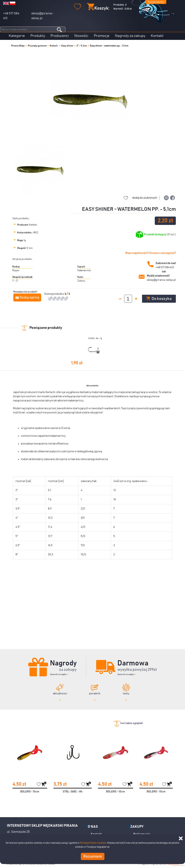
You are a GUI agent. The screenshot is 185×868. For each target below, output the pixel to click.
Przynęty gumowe (37, 46)
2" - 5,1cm (82, 46)
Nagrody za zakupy (130, 36)
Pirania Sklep (18, 46)
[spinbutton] (128, 299)
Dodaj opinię (29, 298)
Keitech (54, 46)
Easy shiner (67, 46)
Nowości (81, 36)
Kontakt (157, 36)
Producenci (60, 36)
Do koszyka (159, 299)
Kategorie (17, 36)
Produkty (38, 36)
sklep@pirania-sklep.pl (161, 280)
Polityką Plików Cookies (93, 843)
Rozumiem (93, 856)
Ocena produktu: (55, 294)
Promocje (102, 36)
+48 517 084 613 (165, 267)
